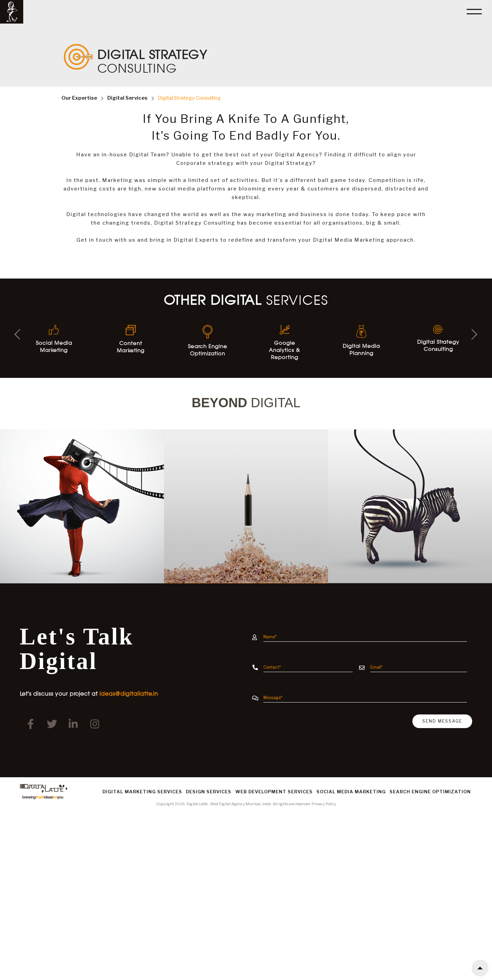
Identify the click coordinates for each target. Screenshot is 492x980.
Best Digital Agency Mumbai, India (241, 804)
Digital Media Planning (361, 340)
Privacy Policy (324, 804)
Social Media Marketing (54, 339)
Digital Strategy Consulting (189, 98)
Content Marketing (131, 339)
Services (127, 98)
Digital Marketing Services (142, 792)
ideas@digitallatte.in (129, 694)
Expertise (79, 98)
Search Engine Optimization (208, 341)
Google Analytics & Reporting (284, 343)
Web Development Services (274, 792)
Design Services (209, 792)
